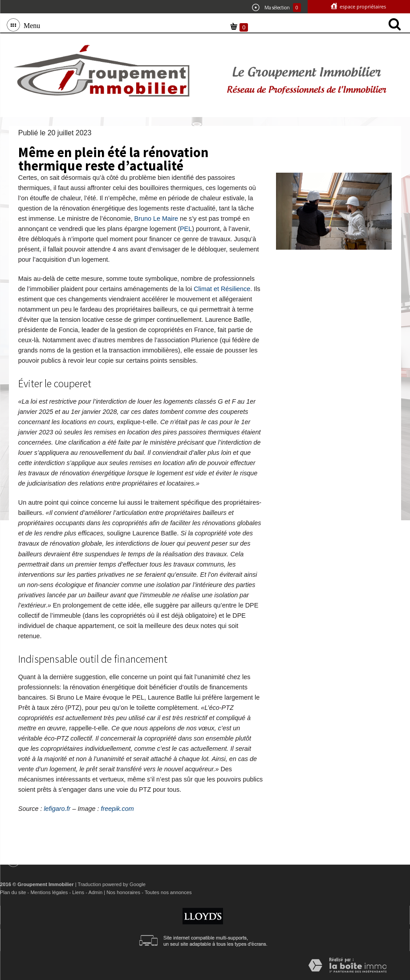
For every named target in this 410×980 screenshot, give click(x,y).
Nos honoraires (123, 892)
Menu (30, 25)
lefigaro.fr (57, 809)
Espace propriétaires (362, 6)
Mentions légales (49, 892)
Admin (95, 892)
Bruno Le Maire (156, 219)
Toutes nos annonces (168, 892)
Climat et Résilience (222, 289)
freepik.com (117, 809)
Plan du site (13, 892)
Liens (78, 892)
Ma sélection (276, 8)
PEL (186, 229)
